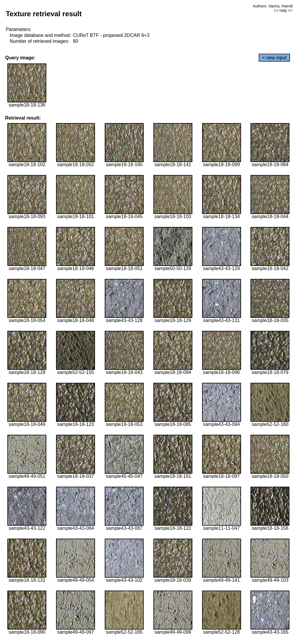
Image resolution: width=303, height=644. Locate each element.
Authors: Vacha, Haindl (272, 6)
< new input (274, 58)
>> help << (283, 10)
